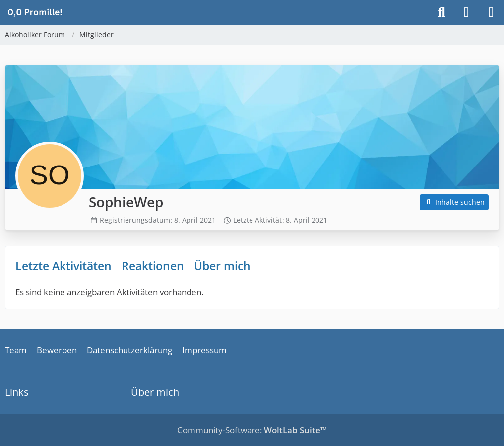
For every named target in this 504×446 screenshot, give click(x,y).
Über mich (222, 266)
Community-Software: (252, 430)
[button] (454, 202)
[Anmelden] (466, 12)
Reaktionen (153, 266)
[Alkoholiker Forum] (35, 12)
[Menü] (491, 12)
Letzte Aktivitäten (63, 266)
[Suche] (441, 12)
